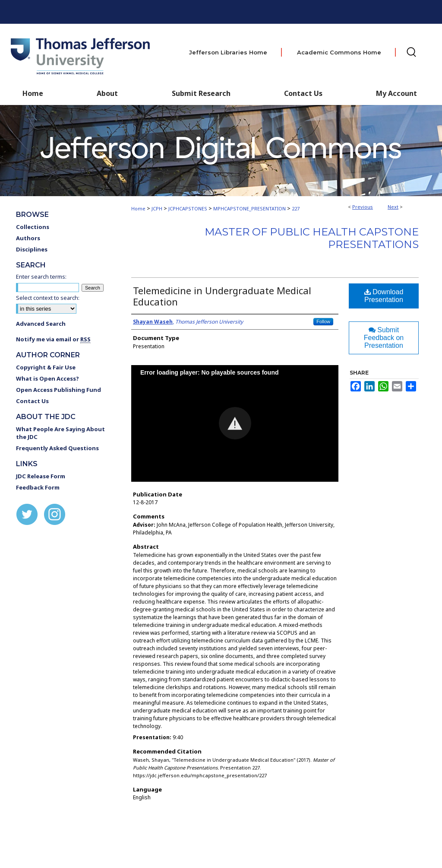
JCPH (157, 208)
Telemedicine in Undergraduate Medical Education (222, 296)
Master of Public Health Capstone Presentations (312, 238)
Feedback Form (38, 487)
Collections (33, 227)
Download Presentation (384, 296)
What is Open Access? (47, 378)
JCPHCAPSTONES (188, 208)
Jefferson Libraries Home (228, 52)
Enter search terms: (41, 277)
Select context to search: (48, 298)
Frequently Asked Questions (57, 448)
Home (138, 208)
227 (296, 208)
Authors (28, 238)
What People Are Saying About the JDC (60, 433)
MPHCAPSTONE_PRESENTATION (249, 208)
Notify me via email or (53, 339)
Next (393, 207)
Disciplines (32, 249)
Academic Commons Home (339, 52)
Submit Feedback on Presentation (384, 338)
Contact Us (303, 93)
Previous (363, 207)
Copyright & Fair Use (46, 367)
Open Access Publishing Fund (58, 390)
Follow (323, 321)
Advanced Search (41, 324)
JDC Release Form (41, 476)
